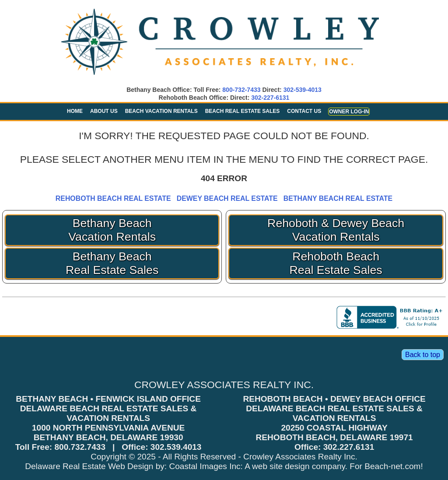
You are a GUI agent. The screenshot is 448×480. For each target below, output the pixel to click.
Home (75, 111)
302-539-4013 (303, 90)
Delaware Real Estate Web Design (89, 466)
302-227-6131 (270, 98)
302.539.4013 (176, 447)
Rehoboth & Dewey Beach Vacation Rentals (336, 230)
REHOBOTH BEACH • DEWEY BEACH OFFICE (334, 399)
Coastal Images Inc (205, 466)
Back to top (423, 355)
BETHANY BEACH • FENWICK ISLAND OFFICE (108, 399)
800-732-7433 (241, 90)
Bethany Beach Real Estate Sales (112, 263)
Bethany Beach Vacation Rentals (112, 230)
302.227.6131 (349, 447)
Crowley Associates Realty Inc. (300, 457)
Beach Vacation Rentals (161, 111)
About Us (104, 111)
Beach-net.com (392, 466)
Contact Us (304, 111)
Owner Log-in (349, 112)
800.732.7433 (80, 447)
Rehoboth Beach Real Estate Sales (336, 263)
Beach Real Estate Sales (243, 111)
